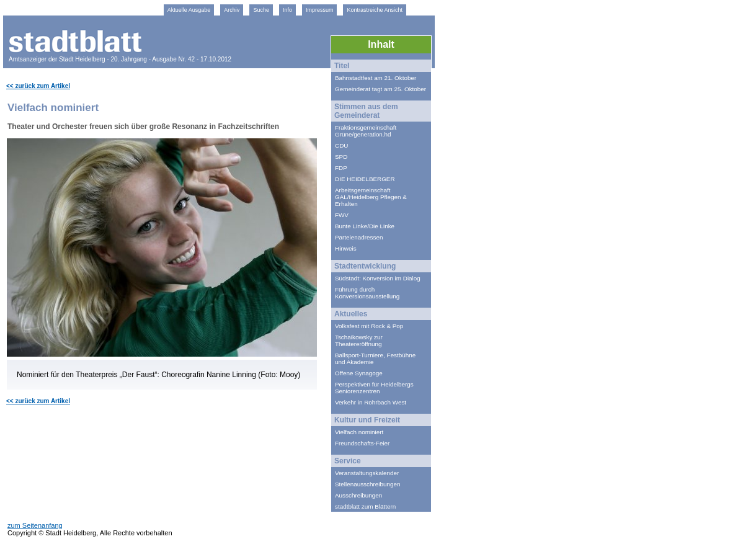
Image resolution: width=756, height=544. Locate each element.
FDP (341, 168)
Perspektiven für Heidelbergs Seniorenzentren (374, 388)
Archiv (232, 10)
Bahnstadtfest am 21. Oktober (376, 78)
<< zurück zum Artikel (38, 86)
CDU (341, 145)
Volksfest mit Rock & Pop (369, 326)
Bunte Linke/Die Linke (365, 226)
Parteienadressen (359, 237)
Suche (261, 10)
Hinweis (346, 248)
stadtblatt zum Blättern (365, 506)
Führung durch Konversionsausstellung (367, 293)
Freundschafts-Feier (362, 443)
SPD (341, 157)
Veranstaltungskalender (367, 473)
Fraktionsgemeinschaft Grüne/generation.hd (367, 131)
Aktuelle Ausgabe (189, 10)
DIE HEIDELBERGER (365, 179)
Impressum (320, 10)
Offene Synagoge (359, 373)
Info (287, 10)
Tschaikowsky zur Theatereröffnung (359, 341)
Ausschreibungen (358, 495)
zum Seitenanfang (35, 525)
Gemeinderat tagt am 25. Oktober (380, 89)
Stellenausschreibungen (367, 484)
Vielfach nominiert (359, 432)
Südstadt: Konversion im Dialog (378, 278)
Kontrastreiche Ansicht (375, 10)
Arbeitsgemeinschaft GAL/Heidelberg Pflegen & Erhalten (371, 197)
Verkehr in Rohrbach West (371, 402)
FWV (342, 215)
